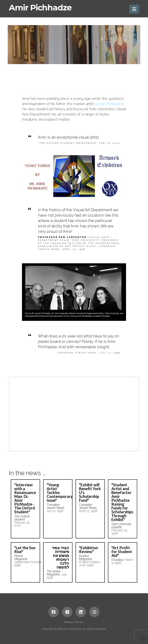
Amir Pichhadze (40, 8)
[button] (134, 9)
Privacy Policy (74, 622)
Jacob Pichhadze (109, 104)
